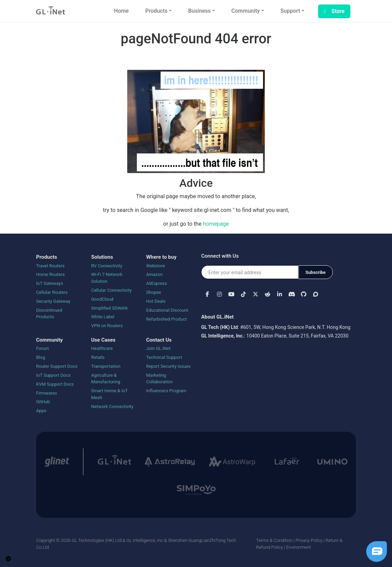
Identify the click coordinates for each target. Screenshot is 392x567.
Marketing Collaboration (159, 379)
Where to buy (161, 257)
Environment (298, 547)
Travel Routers (50, 266)
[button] (207, 294)
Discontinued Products (49, 314)
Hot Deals (156, 301)
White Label (103, 317)
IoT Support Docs (53, 375)
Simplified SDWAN (109, 308)
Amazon (154, 274)
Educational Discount (167, 310)
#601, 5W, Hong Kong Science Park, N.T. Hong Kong (296, 327)
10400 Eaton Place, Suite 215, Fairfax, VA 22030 (297, 336)
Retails (98, 357)
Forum (42, 348)
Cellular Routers (52, 292)
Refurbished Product (166, 319)
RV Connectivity (107, 266)
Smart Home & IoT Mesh (109, 394)
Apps (41, 411)
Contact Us (159, 340)
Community (50, 340)
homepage (216, 224)
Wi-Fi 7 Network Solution (107, 278)
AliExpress (157, 283)
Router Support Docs (57, 366)
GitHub (43, 402)
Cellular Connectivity (111, 290)
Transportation (106, 366)
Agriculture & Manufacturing (106, 379)
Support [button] (290, 11)
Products (47, 257)
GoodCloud (102, 299)
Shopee (154, 292)
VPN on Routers (107, 326)
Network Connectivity (112, 406)
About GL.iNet (217, 317)
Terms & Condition (274, 540)
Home (122, 11)
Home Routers (50, 274)
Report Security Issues (168, 366)
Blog (41, 357)
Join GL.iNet (158, 348)
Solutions (102, 257)
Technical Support (164, 357)
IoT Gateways (50, 283)
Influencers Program (166, 391)
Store (334, 11)
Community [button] (246, 11)
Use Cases (103, 340)
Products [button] (156, 11)
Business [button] (199, 11)
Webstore (156, 266)
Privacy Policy (309, 540)
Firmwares (47, 393)
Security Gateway (53, 301)
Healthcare (102, 348)
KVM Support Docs (55, 384)
